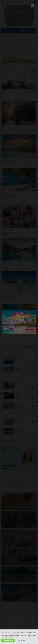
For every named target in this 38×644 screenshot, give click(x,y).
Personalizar (21, 641)
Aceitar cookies (8, 641)
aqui (12, 637)
